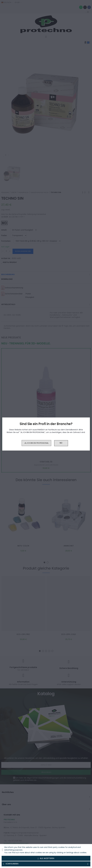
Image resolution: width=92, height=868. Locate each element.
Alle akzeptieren (46, 858)
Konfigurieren (46, 864)
